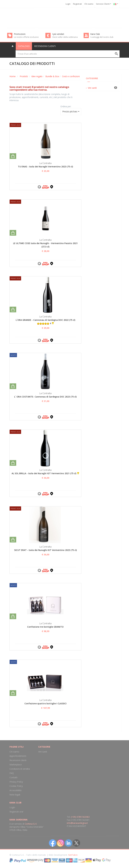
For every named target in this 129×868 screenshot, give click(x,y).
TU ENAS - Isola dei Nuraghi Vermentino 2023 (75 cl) (45, 167)
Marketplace (16, 765)
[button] (116, 4)
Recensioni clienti (45, 46)
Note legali (15, 795)
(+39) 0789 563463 (80, 817)
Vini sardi (92, 88)
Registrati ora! (16, 812)
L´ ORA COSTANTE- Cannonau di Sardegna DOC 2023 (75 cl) (45, 397)
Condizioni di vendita (20, 769)
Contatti (13, 777)
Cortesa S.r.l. (31, 824)
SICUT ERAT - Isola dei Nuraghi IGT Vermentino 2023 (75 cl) (45, 550)
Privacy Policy (16, 782)
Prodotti (24, 76)
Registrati (77, 4)
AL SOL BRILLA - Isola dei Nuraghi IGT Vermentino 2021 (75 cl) (44, 473)
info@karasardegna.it (77, 823)
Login (68, 4)
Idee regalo (37, 76)
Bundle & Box (52, 76)
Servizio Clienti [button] (104, 4)
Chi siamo (89, 4)
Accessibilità (15, 790)
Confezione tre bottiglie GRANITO (45, 627)
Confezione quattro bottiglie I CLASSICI (45, 703)
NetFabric (73, 855)
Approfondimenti (18, 756)
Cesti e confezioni (71, 76)
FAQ (12, 773)
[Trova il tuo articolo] (68, 54)
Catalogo (24, 46)
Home (13, 76)
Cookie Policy (16, 786)
